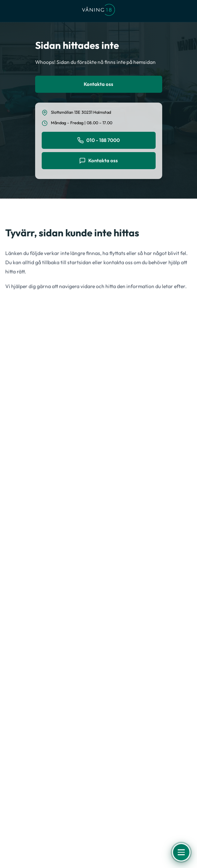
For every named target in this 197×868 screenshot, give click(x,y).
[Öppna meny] (181, 852)
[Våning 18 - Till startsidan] (98, 11)
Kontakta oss (98, 84)
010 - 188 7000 (98, 140)
